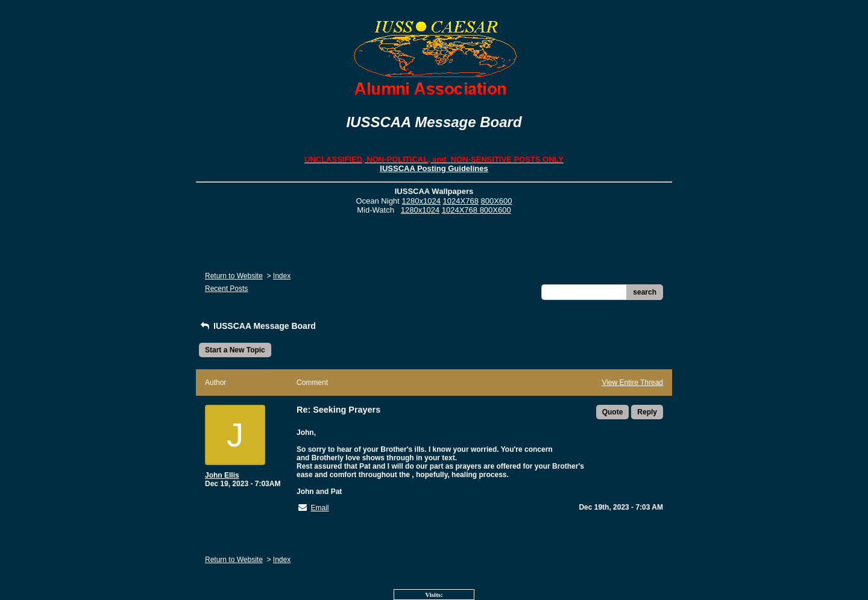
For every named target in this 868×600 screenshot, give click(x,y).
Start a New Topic (235, 350)
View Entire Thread (632, 383)
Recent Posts (226, 289)
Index (282, 276)
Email (319, 508)
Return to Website (234, 276)
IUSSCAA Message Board (257, 326)
